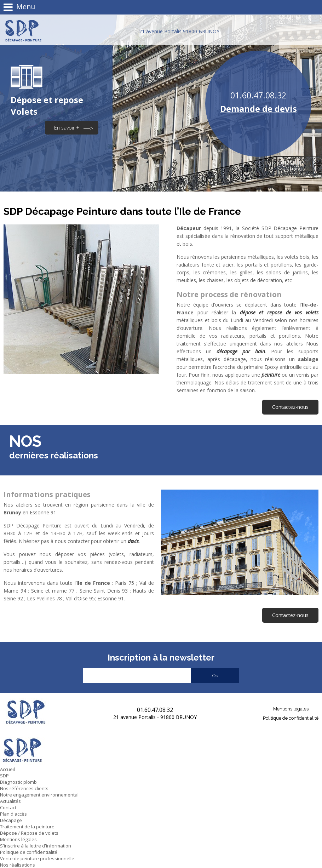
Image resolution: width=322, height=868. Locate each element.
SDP (4, 776)
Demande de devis (258, 108)
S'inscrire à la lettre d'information (36, 846)
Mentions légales (291, 709)
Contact (8, 807)
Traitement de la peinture (27, 827)
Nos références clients (24, 788)
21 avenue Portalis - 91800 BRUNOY (155, 717)
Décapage (11, 820)
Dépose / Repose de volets (29, 833)
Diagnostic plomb (18, 782)
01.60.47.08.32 (258, 95)
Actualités (10, 801)
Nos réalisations (18, 865)
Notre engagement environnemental (39, 795)
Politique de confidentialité (291, 718)
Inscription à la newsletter (161, 658)
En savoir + (67, 128)
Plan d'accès (13, 814)
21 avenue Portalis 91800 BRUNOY (179, 31)
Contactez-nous (290, 407)
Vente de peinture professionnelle (37, 858)
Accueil (7, 769)
